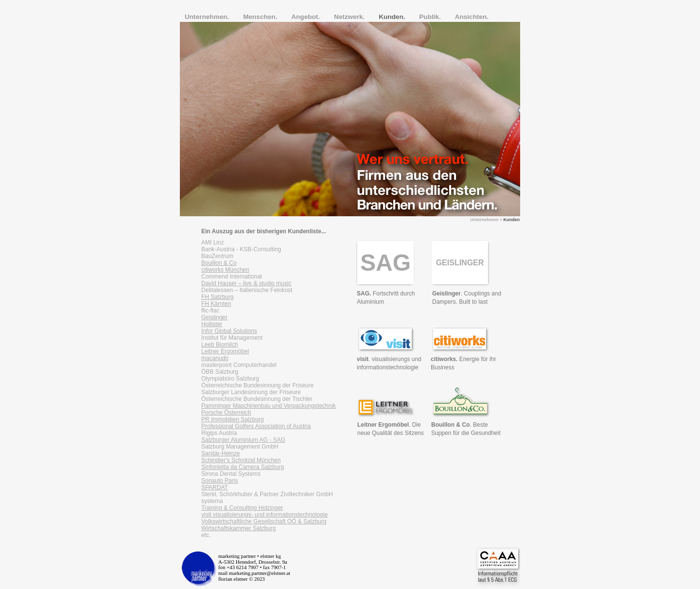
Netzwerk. (350, 17)
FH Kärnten (216, 304)
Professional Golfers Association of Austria (256, 426)
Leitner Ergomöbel (225, 351)
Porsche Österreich (226, 413)
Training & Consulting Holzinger (242, 508)
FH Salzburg (218, 297)
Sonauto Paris (219, 481)
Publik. (431, 17)
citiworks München (225, 270)
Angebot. (306, 17)
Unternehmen (484, 220)
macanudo (215, 358)
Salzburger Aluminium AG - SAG (243, 440)
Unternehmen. (208, 17)
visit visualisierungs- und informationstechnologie (264, 515)
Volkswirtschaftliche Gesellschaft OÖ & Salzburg (264, 521)
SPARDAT (215, 487)
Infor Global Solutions (229, 331)
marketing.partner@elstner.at (260, 573)
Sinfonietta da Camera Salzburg (243, 467)
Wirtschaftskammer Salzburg (238, 528)
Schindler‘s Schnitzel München (241, 460)
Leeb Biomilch (219, 345)
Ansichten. (472, 17)
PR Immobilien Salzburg (233, 419)
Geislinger (214, 317)
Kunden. (393, 17)
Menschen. (261, 17)
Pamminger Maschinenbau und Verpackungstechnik (269, 406)
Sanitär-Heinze (220, 453)
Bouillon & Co (219, 263)
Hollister (212, 324)
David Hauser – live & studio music (246, 283)
